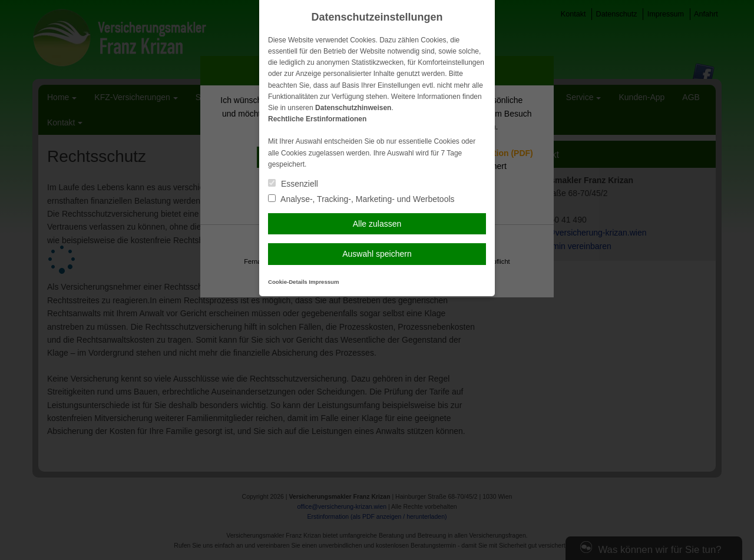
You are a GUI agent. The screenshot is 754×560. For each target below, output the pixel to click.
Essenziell (293, 184)
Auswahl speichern (377, 254)
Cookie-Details (288, 282)
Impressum (324, 282)
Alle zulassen (377, 224)
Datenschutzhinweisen (353, 108)
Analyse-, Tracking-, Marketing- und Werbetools (361, 199)
